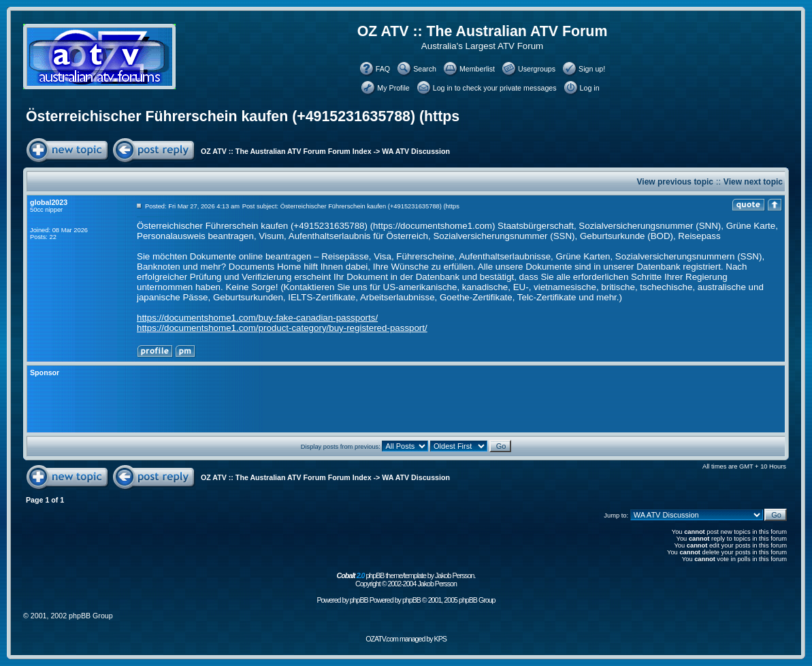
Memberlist (477, 69)
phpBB (359, 600)
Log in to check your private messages (495, 88)
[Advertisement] (385, 399)
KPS (440, 639)
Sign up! (592, 69)
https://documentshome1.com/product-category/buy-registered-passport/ (282, 328)
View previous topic (675, 182)
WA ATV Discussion (416, 151)
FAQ (383, 69)
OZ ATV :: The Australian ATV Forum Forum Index (286, 151)
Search (425, 69)
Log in (590, 88)
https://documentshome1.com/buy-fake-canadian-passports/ (257, 318)
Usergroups (537, 69)
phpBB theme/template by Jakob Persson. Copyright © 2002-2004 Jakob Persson (406, 580)
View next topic (753, 182)
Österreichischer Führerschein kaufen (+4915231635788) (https (243, 116)
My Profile (393, 88)
